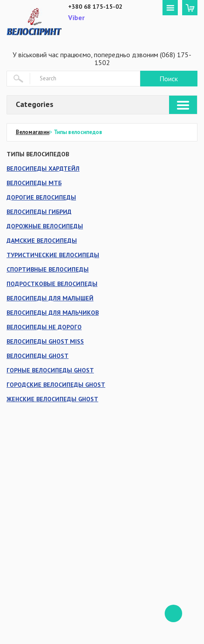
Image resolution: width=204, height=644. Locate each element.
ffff (173, 613)
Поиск (169, 79)
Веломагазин (33, 132)
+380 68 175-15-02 (95, 7)
